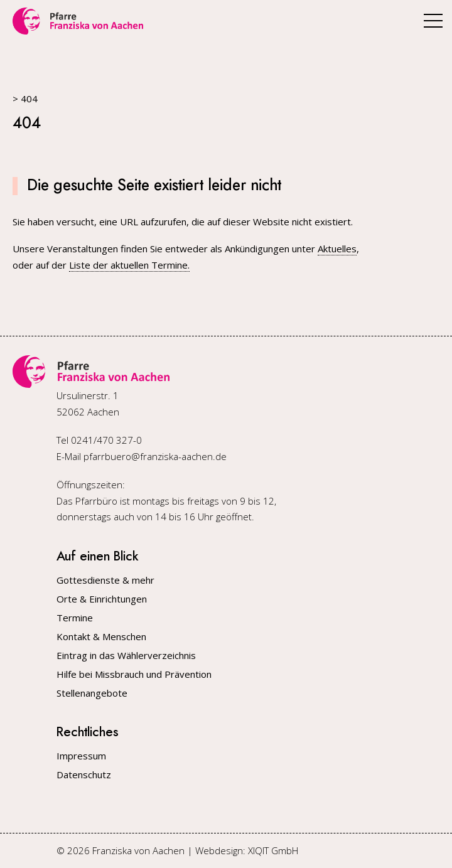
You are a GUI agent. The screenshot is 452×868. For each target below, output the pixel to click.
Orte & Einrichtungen (102, 599)
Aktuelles (337, 249)
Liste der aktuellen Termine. (129, 265)
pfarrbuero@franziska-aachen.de (155, 456)
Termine (75, 618)
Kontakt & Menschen (101, 637)
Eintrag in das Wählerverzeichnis (126, 656)
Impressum (81, 756)
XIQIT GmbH (273, 850)
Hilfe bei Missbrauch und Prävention (134, 674)
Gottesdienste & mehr (105, 580)
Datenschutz (84, 775)
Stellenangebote (92, 693)
